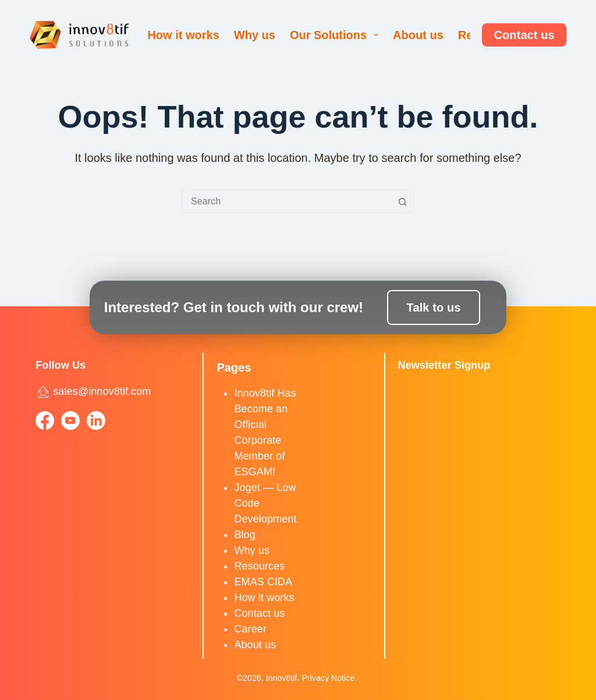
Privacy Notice (328, 678)
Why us (255, 35)
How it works (183, 35)
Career (250, 629)
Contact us (524, 35)
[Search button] (403, 201)
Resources (259, 566)
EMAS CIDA (263, 582)
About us (418, 35)
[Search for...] (286, 201)
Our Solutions (336, 35)
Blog (244, 535)
